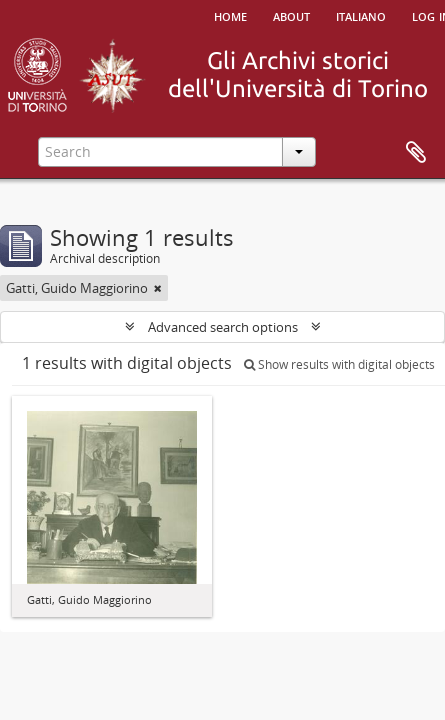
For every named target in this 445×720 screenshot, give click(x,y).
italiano (361, 15)
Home (230, 15)
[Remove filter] (158, 288)
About (291, 15)
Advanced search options (223, 327)
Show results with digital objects (339, 364)
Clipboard (416, 153)
